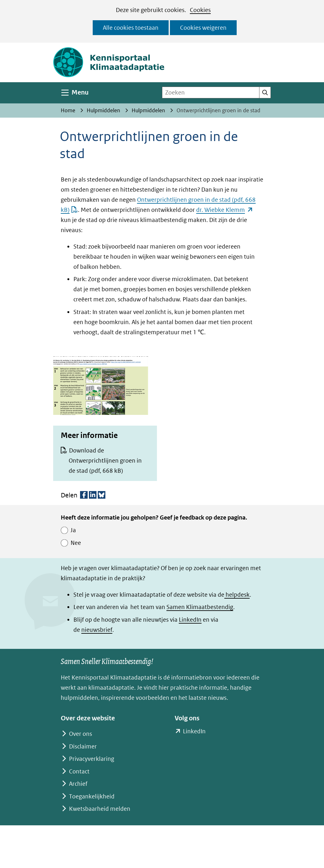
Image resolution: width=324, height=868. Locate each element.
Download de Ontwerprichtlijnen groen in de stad (105, 461)
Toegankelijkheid (92, 796)
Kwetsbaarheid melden (100, 809)
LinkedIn (190, 620)
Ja (73, 530)
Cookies (200, 10)
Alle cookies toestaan (131, 28)
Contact (79, 771)
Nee (76, 543)
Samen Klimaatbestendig (200, 607)
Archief (78, 784)
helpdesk (237, 595)
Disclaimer (83, 746)
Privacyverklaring (92, 759)
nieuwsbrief (97, 630)
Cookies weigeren (203, 28)
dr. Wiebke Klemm (225, 210)
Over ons (81, 734)
